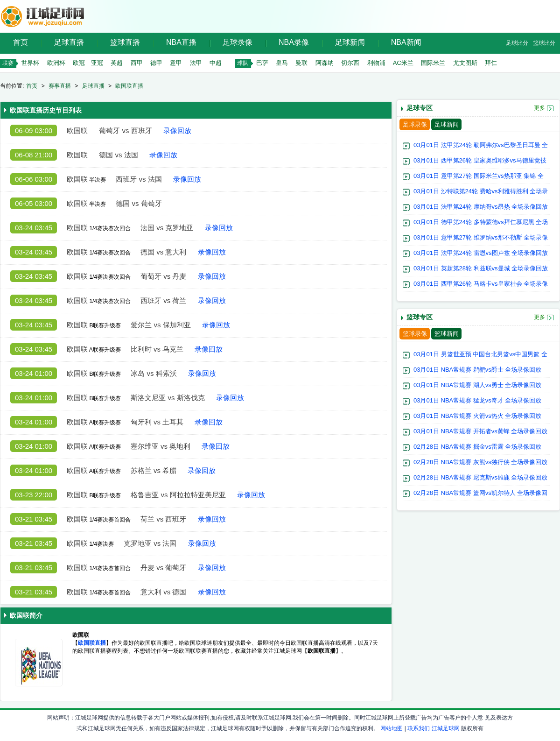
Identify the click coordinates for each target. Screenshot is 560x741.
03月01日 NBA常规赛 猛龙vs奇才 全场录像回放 (478, 400)
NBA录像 (294, 42)
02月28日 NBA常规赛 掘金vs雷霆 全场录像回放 (478, 447)
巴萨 (262, 63)
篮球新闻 (447, 334)
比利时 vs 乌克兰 (157, 349)
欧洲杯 (56, 63)
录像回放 (177, 131)
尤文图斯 (465, 63)
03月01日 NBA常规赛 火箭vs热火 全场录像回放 (478, 416)
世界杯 (30, 63)
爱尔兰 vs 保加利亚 (161, 325)
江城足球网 (446, 728)
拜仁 (491, 63)
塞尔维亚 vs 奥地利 (161, 446)
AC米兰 (403, 63)
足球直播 (69, 42)
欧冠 (79, 63)
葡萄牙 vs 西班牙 (125, 131)
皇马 (282, 63)
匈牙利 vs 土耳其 (157, 422)
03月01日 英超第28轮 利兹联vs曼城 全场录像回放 (481, 268)
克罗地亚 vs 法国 (150, 543)
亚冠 (97, 63)
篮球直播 (125, 42)
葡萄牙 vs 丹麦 (163, 276)
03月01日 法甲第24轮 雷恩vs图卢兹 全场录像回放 (481, 253)
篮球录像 (415, 334)
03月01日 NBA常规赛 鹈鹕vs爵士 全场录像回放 (478, 370)
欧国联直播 (129, 86)
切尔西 (350, 63)
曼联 (301, 63)
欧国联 (77, 131)
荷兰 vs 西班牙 (163, 519)
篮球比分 (544, 43)
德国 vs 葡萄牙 (139, 203)
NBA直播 (181, 42)
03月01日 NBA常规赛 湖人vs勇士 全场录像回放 (478, 385)
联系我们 (419, 728)
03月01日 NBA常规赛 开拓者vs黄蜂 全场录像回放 (481, 431)
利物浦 (376, 63)
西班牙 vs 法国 (139, 179)
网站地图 (392, 728)
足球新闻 (350, 42)
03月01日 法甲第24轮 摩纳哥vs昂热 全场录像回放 (481, 207)
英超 (117, 63)
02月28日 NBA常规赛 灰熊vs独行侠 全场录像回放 (481, 462)
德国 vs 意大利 (163, 252)
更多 (539, 108)
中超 (216, 63)
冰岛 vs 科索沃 (154, 373)
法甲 (196, 63)
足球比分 (517, 43)
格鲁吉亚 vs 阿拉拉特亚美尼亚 (178, 495)
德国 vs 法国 (118, 155)
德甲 (156, 63)
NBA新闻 (406, 42)
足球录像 (238, 42)
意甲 (176, 63)
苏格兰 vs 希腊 (154, 470)
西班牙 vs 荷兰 (163, 300)
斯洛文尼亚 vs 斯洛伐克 (168, 398)
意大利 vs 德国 (163, 592)
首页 (21, 42)
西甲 (137, 63)
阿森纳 (325, 63)
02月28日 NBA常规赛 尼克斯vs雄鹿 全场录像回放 (481, 477)
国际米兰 (433, 63)
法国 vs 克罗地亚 (167, 228)
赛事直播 (60, 86)
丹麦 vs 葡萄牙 (163, 568)
